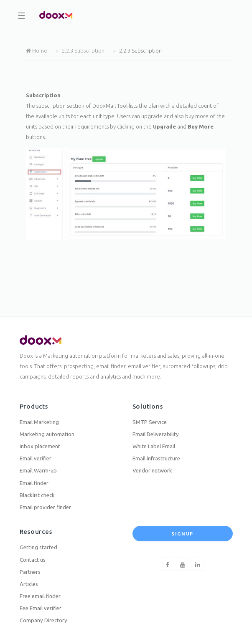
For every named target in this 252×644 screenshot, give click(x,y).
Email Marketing (39, 422)
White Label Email (154, 446)
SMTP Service (150, 422)
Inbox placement (40, 446)
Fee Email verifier (41, 608)
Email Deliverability (156, 434)
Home (37, 51)
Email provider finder (45, 507)
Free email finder (40, 596)
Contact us (33, 560)
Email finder (34, 483)
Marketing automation (47, 434)
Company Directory (43, 620)
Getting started (38, 547)
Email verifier (36, 458)
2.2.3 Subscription (83, 51)
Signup (182, 534)
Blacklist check (37, 495)
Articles (29, 584)
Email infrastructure (156, 458)
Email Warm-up (38, 470)
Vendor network (152, 470)
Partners (30, 572)
